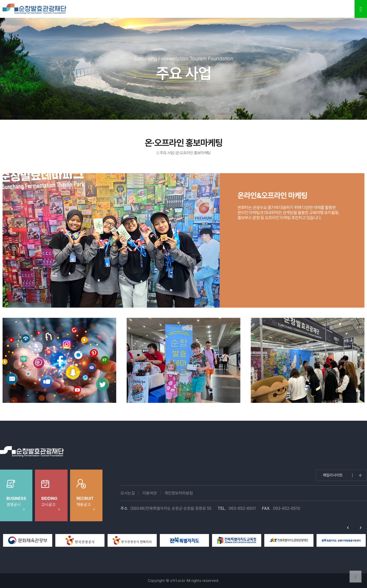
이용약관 (150, 493)
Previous (348, 528)
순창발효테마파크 (34, 9)
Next (361, 528)
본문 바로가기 (0, 0)
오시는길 (128, 493)
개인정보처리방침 (179, 493)
